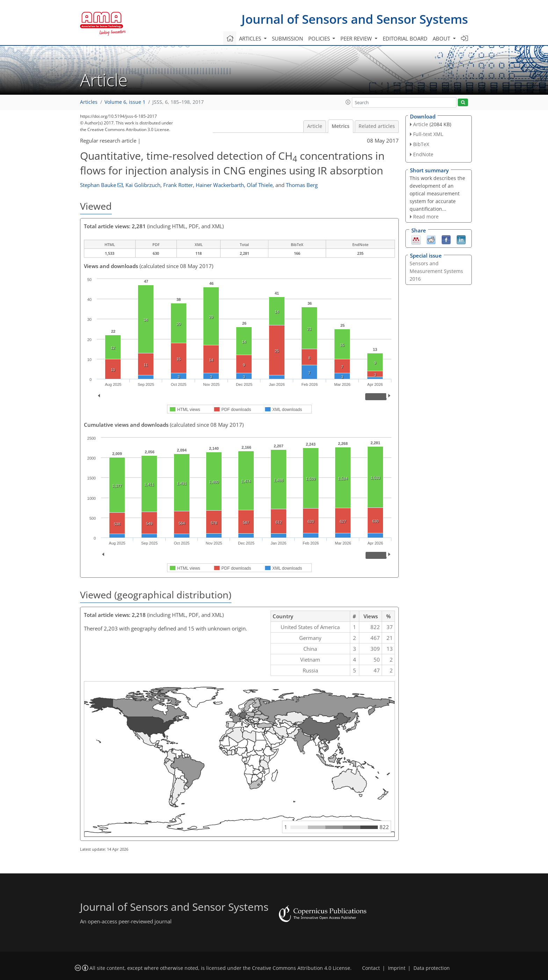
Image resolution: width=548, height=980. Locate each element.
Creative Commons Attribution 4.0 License (301, 968)
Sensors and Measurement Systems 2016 (436, 271)
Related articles (377, 126)
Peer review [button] (357, 38)
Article (315, 126)
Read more (426, 217)
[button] (348, 102)
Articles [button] (251, 38)
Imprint (397, 968)
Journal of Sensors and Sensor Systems (355, 19)
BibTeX (421, 144)
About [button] (442, 38)
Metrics (341, 126)
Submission (287, 38)
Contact (371, 968)
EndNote (423, 154)
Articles (89, 102)
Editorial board (405, 38)
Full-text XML (428, 134)
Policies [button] (320, 38)
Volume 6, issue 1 (125, 102)
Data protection (432, 968)
